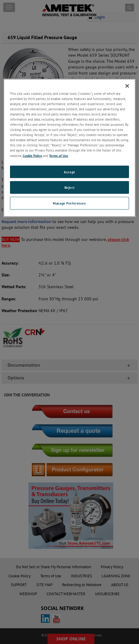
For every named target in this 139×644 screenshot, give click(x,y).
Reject (69, 187)
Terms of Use (59, 155)
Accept (69, 172)
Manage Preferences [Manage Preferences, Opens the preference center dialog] (69, 203)
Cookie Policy (32, 155)
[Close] (127, 86)
